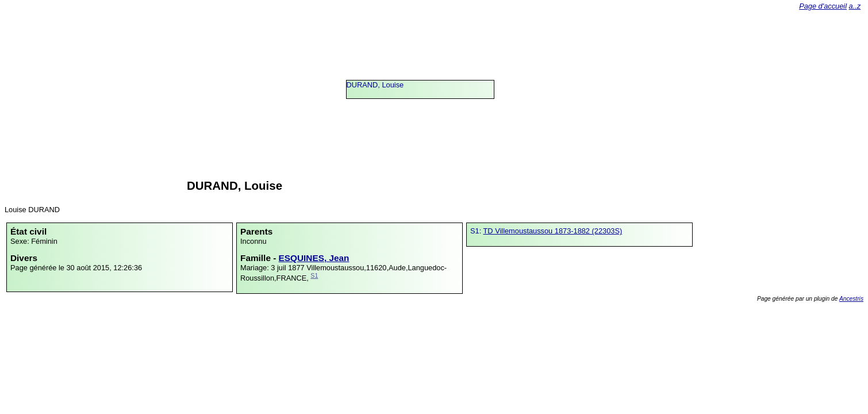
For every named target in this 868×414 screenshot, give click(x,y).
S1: (477, 231)
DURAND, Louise (375, 85)
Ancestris (851, 299)
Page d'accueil (823, 6)
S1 (314, 275)
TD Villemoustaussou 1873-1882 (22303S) (553, 231)
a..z (855, 6)
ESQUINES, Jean (314, 258)
